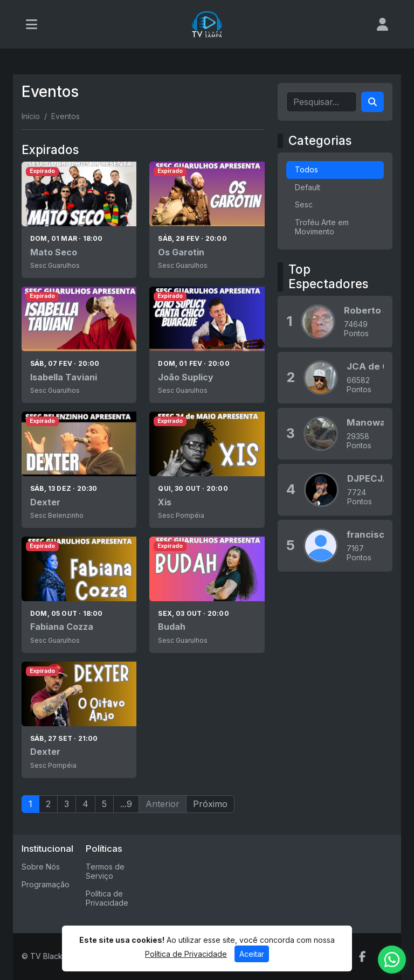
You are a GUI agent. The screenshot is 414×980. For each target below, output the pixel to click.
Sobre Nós (41, 867)
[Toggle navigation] (32, 24)
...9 (126, 804)
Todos (306, 169)
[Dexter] (79, 470)
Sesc (304, 204)
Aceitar (252, 954)
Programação (46, 884)
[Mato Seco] (79, 220)
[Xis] (207, 470)
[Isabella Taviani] (79, 345)
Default (308, 187)
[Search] (372, 102)
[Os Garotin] (207, 220)
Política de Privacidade (107, 898)
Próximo (210, 804)
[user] (382, 24)
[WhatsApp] (392, 960)
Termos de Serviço (105, 871)
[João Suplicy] (207, 345)
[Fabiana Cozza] (79, 595)
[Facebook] (363, 957)
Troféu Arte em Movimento (322, 227)
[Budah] (207, 595)
